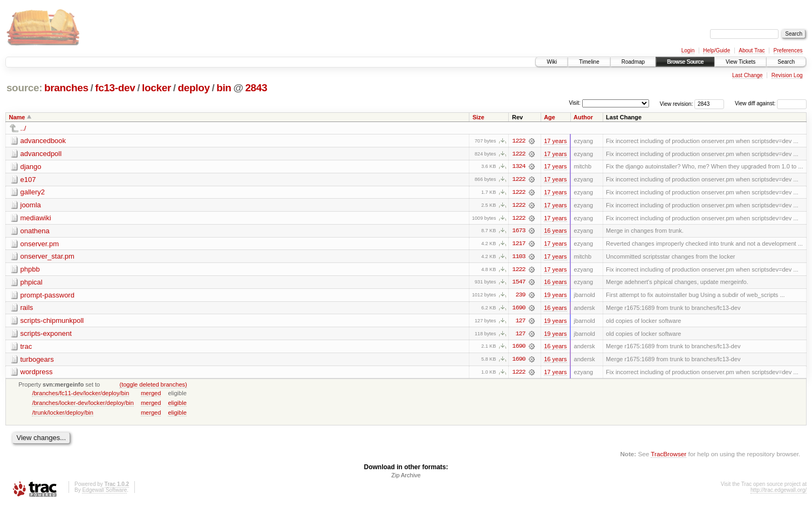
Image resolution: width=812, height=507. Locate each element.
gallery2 (33, 192)
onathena (35, 231)
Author (583, 117)
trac (26, 348)
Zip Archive (406, 478)
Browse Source (685, 62)
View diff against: (771, 103)
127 (520, 322)
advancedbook (43, 141)
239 (520, 296)
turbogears (37, 361)
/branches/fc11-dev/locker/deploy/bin (80, 395)
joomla (31, 205)
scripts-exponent (46, 335)
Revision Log (787, 75)
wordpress (37, 374)
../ (23, 128)
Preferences (788, 50)
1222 (518, 141)
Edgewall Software (104, 493)
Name (17, 117)
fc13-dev (115, 88)
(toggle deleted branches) (153, 387)
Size (479, 117)
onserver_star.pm (47, 257)
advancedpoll (41, 154)
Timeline (589, 62)
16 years (555, 232)
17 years (555, 141)
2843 (256, 88)
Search (786, 62)
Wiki (552, 62)
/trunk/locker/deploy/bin (63, 415)
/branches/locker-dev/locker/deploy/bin (83, 405)
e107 (28, 180)
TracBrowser (668, 456)
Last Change (748, 75)
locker (156, 88)
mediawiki (36, 218)
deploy (193, 88)
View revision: (677, 103)
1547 (518, 283)
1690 (518, 309)
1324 (518, 167)
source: (24, 88)
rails (27, 309)
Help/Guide (717, 50)
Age (550, 117)
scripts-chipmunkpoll (52, 322)
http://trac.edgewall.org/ (779, 493)
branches (66, 88)
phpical (32, 283)
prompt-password (47, 296)
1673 (518, 232)
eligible (177, 405)
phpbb (30, 270)
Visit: (575, 103)
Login (688, 50)
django (31, 167)
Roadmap (633, 62)
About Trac (752, 50)
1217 (518, 245)
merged (151, 395)
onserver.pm (40, 244)
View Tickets (741, 62)
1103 (518, 258)
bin (224, 88)
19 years (555, 296)
